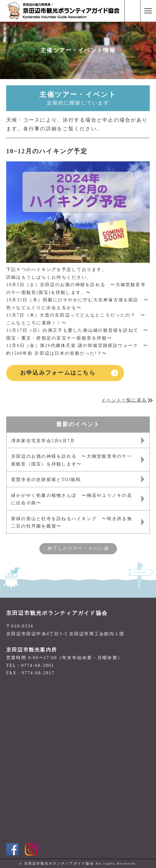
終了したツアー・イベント (78, 549)
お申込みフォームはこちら (58, 373)
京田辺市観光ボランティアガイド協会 (57, 613)
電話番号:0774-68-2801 (132, 11)
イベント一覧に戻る (124, 400)
